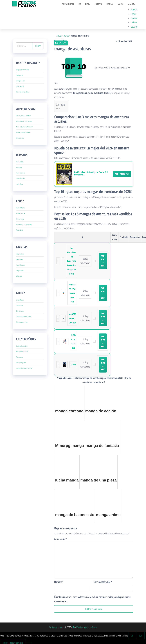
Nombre (59, 582)
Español (131, 4)
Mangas (111, 4)
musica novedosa (20, 179)
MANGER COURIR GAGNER (72, 319)
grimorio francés (20, 301)
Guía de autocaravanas (22, 323)
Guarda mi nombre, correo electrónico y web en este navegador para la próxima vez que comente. (93, 600)
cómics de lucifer (20, 87)
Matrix (73, 365)
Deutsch (134, 27)
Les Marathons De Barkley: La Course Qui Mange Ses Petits (72, 261)
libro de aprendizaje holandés (23, 133)
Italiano (134, 23)
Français (134, 10)
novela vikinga (20, 185)
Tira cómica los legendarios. (23, 93)
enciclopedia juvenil (21, 363)
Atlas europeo (20, 358)
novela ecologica (20, 162)
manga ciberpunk (20, 266)
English (134, 14)
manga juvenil (20, 260)
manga (66, 36)
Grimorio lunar (20, 306)
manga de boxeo (20, 255)
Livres (90, 4)
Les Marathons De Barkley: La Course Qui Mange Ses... (91, 174)
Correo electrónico (103, 582)
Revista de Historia (21, 208)
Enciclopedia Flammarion (22, 352)
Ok (132, 636)
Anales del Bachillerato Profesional (24, 127)
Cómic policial (19, 76)
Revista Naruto (20, 231)
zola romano (19, 168)
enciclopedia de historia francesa (24, 369)
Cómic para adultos (21, 81)
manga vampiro (20, 271)
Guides (121, 4)
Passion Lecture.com (57, 628)
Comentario (60, 540)
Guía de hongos (20, 312)
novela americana (21, 174)
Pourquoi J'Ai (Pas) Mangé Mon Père (72, 294)
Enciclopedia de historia (22, 347)
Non (140, 636)
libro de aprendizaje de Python (23, 116)
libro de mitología (20, 220)
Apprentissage (71, 4)
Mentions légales (83, 628)
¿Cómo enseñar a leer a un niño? (24, 122)
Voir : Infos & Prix (122, 175)
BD (82, 4)
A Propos (94, 628)
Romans (100, 4)
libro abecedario (20, 139)
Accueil (59, 36)
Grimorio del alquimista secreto (24, 317)
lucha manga (19, 277)
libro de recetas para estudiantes (24, 225)
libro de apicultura (20, 214)
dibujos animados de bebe (23, 70)
